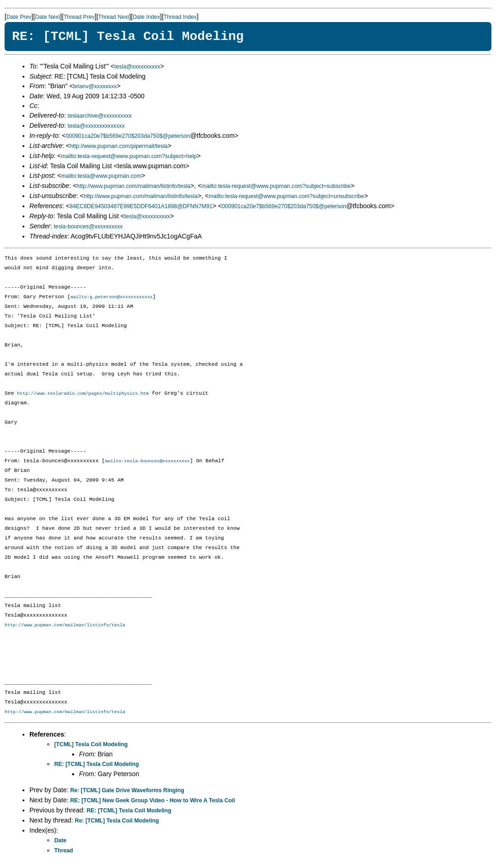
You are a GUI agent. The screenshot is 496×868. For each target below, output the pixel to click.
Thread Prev (79, 17)
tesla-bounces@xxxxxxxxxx (88, 227)
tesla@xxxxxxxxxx (137, 67)
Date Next (47, 17)
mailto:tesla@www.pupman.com (101, 176)
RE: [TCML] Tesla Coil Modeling (97, 766)
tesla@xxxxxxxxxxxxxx (96, 126)
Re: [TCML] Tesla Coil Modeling (117, 822)
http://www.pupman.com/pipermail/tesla (119, 146)
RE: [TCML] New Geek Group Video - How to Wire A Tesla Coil (153, 802)
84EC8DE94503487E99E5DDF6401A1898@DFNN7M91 (141, 206)
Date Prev (19, 17)
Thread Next (114, 17)
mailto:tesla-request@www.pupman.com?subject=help (129, 156)
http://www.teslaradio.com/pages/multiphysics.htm (83, 394)
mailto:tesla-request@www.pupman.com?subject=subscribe (276, 186)
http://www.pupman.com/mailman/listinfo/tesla (133, 186)
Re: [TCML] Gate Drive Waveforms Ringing (127, 792)
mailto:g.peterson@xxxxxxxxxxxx (111, 297)
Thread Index (180, 17)
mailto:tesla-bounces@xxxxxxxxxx (147, 462)
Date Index (146, 17)
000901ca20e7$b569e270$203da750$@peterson (128, 136)
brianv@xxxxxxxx (95, 86)
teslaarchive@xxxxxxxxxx (100, 116)
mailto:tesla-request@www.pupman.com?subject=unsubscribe (286, 196)
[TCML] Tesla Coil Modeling (91, 746)
